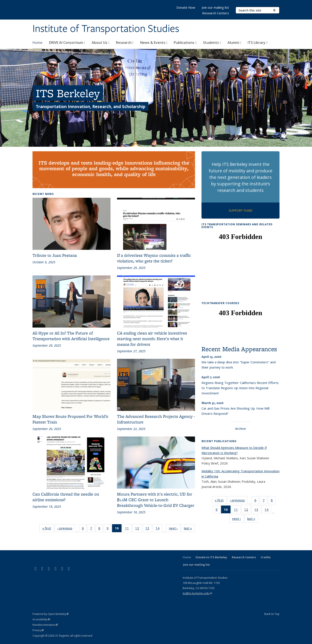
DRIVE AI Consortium (67, 43)
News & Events (154, 43)
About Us (101, 43)
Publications (185, 43)
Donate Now (186, 7)
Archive (240, 428)
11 (128, 529)
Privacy (38, 630)
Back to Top (272, 614)
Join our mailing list (215, 7)
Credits (266, 557)
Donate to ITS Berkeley (211, 557)
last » (189, 529)
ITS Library (258, 43)
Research (125, 43)
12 (139, 529)
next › (175, 529)
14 (159, 529)
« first (48, 529)
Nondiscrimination (45, 625)
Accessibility (41, 619)
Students (212, 43)
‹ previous (66, 529)
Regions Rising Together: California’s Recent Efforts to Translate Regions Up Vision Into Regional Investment (240, 388)
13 (149, 529)
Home (37, 43)
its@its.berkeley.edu (197, 593)
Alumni (234, 43)
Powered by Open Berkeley (51, 614)
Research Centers (216, 13)
